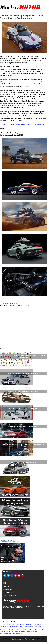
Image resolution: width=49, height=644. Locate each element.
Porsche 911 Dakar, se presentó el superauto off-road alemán (23, 124)
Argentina (11, 306)
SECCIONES (8, 592)
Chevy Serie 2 (21, 630)
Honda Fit (14, 624)
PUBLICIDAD (8, 589)
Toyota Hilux (3, 632)
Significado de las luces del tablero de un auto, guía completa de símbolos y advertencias (23, 357)
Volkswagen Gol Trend (5, 633)
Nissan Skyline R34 (39, 626)
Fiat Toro (9, 624)
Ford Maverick (37, 628)
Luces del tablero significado (33, 624)
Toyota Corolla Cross (40, 630)
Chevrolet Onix (12, 630)
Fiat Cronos (3, 624)
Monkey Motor (14, 638)
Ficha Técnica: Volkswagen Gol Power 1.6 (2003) (23, 373)
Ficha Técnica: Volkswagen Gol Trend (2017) (23, 427)
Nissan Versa (13, 628)
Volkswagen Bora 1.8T (20, 632)
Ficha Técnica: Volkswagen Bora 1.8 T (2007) (23, 409)
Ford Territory (29, 628)
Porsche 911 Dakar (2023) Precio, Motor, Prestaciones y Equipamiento (22, 17)
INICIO (5, 583)
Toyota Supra (10, 632)
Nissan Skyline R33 (29, 626)
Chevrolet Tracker (29, 630)
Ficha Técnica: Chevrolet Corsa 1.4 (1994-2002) (23, 391)
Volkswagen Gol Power (32, 632)
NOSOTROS (7, 586)
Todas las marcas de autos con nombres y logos (11, 626)
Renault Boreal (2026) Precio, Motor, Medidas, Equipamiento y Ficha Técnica (23, 445)
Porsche (28, 306)
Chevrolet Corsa (4, 630)
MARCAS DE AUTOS (10, 595)
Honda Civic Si (22, 624)
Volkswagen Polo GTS (17, 633)
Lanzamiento (20, 306)
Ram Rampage (21, 628)
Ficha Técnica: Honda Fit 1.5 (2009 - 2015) (23, 462)
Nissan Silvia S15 (4, 628)
